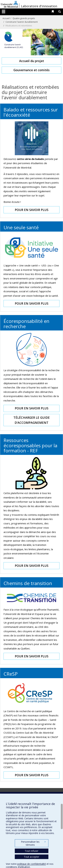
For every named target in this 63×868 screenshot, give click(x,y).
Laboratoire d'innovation (39, 6)
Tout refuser (32, 851)
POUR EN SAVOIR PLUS (32, 210)
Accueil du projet (32, 61)
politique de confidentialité (32, 864)
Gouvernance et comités (32, 70)
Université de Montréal (9, 4)
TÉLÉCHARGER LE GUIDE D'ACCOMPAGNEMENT (32, 420)
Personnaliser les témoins (33, 843)
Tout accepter (32, 857)
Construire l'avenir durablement (22, 22)
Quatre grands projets (24, 18)
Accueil (6, 18)
